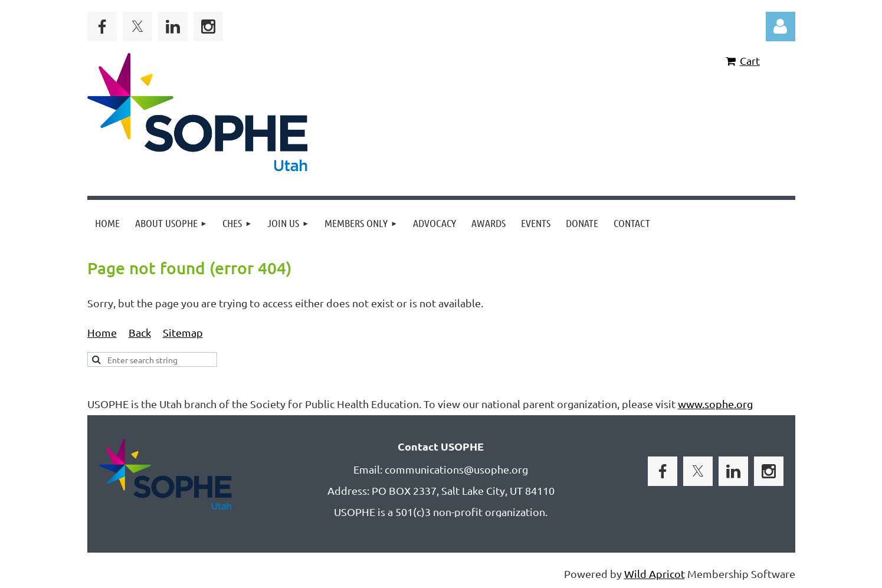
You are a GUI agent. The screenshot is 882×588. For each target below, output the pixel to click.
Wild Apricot (655, 574)
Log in (781, 27)
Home (102, 332)
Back (140, 332)
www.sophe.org (715, 404)
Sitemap (183, 332)
